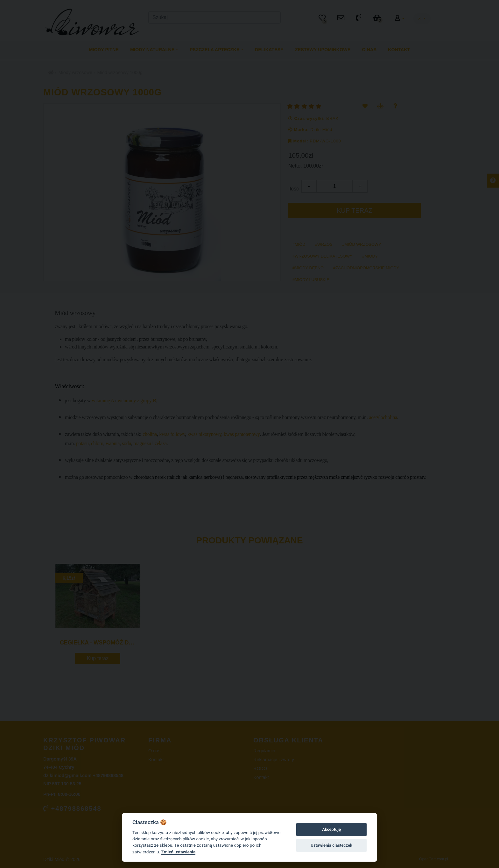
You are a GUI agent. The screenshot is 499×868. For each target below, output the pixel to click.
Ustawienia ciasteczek (331, 845)
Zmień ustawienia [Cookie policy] (179, 852)
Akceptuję (331, 829)
